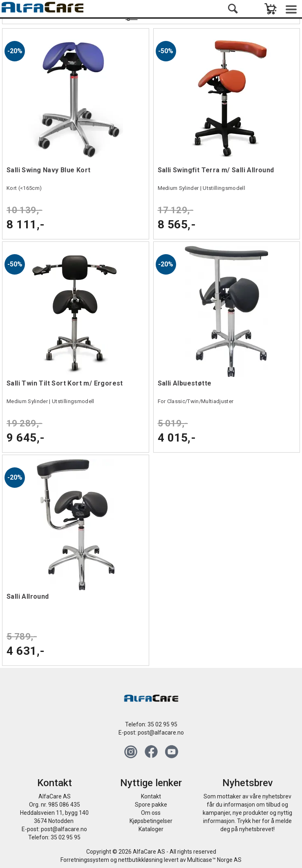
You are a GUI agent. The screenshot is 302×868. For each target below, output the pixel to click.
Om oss (151, 813)
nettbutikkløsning (140, 860)
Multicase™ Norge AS (214, 860)
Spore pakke (151, 805)
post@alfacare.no (161, 733)
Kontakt (151, 796)
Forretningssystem (85, 860)
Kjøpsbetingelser (151, 821)
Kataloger (151, 829)
